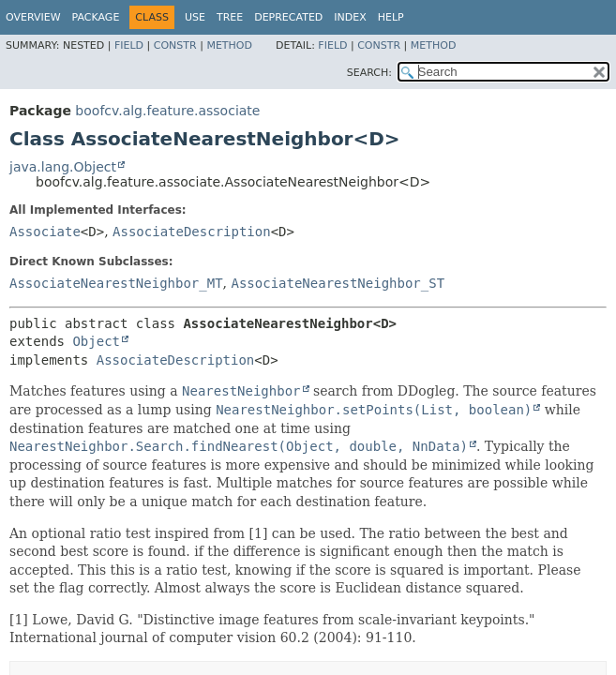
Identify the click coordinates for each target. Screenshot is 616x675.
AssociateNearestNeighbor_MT (116, 283)
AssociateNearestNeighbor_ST (338, 283)
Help (391, 17)
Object (96, 341)
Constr (175, 45)
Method (229, 45)
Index (350, 17)
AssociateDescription (192, 232)
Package (96, 17)
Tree (230, 17)
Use (195, 17)
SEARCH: (369, 73)
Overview (33, 17)
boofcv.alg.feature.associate (167, 111)
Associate (45, 232)
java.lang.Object (63, 167)
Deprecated (288, 17)
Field (129, 45)
